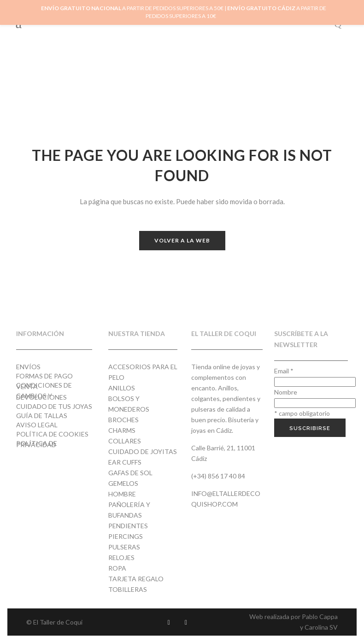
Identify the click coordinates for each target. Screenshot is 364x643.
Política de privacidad (37, 444)
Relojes (121, 557)
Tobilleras (128, 589)
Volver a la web (182, 240)
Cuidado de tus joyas (54, 406)
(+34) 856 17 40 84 (218, 476)
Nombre (286, 392)
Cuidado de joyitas (143, 451)
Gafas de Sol (130, 473)
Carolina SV (321, 627)
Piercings (126, 536)
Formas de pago (44, 376)
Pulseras (124, 547)
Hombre (122, 494)
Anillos (122, 388)
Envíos (28, 367)
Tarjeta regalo (136, 579)
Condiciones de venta (44, 386)
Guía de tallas (42, 416)
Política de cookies (52, 434)
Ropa (117, 568)
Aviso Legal (37, 425)
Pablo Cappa (320, 616)
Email (284, 371)
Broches (123, 420)
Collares (125, 441)
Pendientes (128, 526)
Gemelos (123, 483)
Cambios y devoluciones (41, 396)
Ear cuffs (125, 462)
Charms (122, 430)
